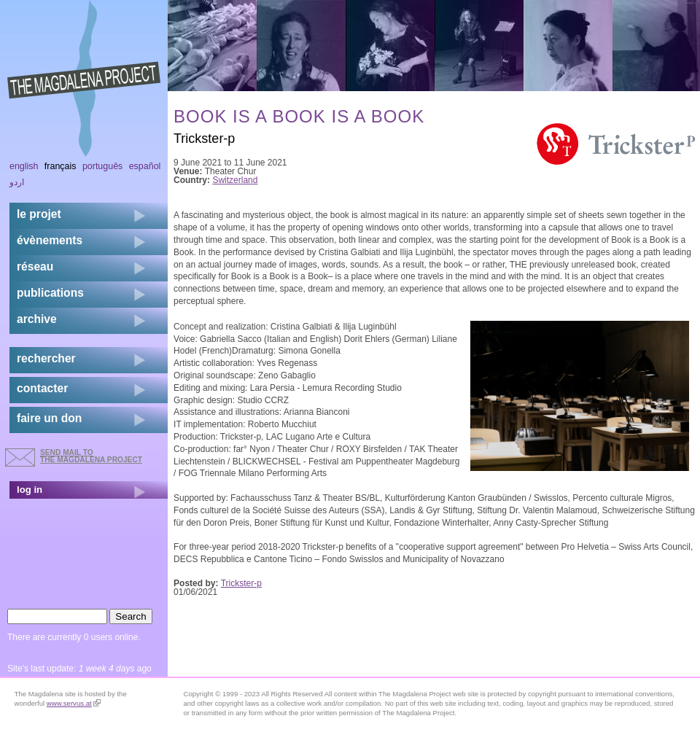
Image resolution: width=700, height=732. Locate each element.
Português (102, 166)
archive (37, 319)
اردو (17, 182)
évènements (50, 240)
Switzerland (235, 180)
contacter (42, 388)
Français (61, 166)
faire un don (49, 418)
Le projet (39, 214)
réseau (35, 266)
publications (50, 293)
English (24, 166)
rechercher (46, 358)
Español (145, 166)
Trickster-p (241, 583)
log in (30, 490)
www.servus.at (74, 703)
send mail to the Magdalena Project (91, 456)
